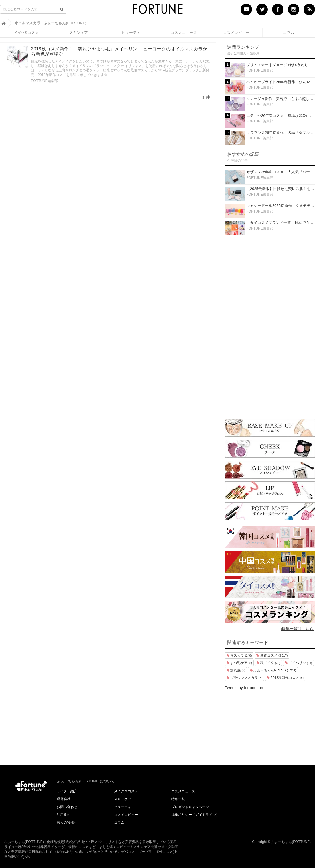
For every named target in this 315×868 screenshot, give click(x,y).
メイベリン (299, 663)
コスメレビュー (236, 32)
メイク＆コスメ (126, 791)
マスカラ (239, 655)
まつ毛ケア (239, 663)
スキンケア (79, 32)
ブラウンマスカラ (244, 678)
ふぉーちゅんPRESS (273, 670)
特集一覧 (178, 799)
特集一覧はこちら (298, 629)
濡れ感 (236, 670)
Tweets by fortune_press (247, 688)
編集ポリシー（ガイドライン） (195, 815)
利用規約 (64, 815)
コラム (289, 32)
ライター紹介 (67, 791)
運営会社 (64, 799)
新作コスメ (272, 655)
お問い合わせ (67, 807)
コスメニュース (184, 32)
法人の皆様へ (67, 822)
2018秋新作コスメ (285, 678)
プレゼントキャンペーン (190, 807)
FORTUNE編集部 (44, 81)
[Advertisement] (270, 326)
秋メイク (268, 663)
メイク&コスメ (26, 32)
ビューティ (131, 32)
